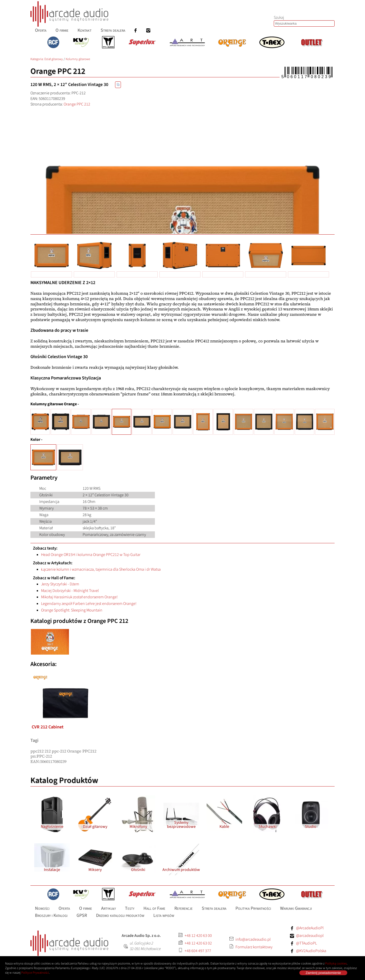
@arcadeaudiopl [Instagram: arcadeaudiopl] (310, 936)
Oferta (41, 30)
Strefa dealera (113, 30)
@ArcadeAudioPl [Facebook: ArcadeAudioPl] (310, 928)
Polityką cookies (336, 964)
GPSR (82, 915)
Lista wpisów (164, 915)
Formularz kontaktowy (254, 947)
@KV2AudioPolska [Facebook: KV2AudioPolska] (311, 951)
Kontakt (85, 30)
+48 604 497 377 (198, 951)
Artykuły (108, 908)
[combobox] (304, 23)
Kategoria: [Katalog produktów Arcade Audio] (37, 59)
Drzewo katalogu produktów (120, 915)
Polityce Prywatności (35, 973)
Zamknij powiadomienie (323, 973)
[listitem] (65, 674)
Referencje (184, 908)
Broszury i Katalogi (51, 915)
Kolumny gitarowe (78, 59)
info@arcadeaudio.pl (253, 939)
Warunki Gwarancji (296, 908)
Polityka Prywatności (253, 908)
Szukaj (279, 17)
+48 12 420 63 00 (198, 936)
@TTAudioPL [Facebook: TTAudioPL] (306, 943)
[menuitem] (41, 30)
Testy (130, 908)
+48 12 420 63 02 (198, 943)
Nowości (42, 908)
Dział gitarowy (54, 59)
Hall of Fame (154, 908)
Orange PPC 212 (77, 104)
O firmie (62, 30)
